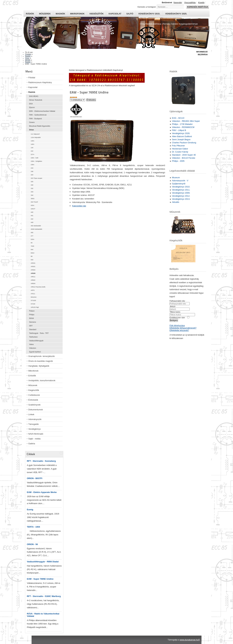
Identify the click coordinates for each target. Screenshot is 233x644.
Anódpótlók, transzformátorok (42, 380)
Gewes (32, 122)
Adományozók (35, 419)
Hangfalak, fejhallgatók (39, 366)
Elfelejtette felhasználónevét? (183, 328)
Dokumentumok (36, 410)
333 (32, 192)
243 (32, 168)
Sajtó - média (34, 439)
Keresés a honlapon (147, 7)
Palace (32, 311)
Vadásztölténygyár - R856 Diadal (43, 562)
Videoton (33, 348)
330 (32, 185)
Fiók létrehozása (177, 325)
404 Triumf (34, 202)
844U (33, 253)
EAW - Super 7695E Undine (40, 579)
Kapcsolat (115, 14)
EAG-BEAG (34, 96)
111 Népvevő (35, 134)
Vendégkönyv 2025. (176, 14)
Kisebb (201, 3)
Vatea (31, 344)
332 (32, 188)
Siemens (33, 322)
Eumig (30, 510)
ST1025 (33, 300)
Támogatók (33, 424)
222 (32, 151)
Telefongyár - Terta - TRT (39, 333)
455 (32, 233)
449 (32, 222)
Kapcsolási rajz (79, 206)
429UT (33, 209)
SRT (31, 326)
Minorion (34, 297)
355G (33, 199)
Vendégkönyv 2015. (149, 14)
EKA (31, 104)
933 (32, 260)
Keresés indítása (198, 7)
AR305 (33, 273)
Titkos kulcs (175, 312)
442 (32, 219)
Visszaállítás (190, 3)
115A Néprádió (36, 137)
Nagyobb (178, 3)
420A (33, 205)
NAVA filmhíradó (36, 434)
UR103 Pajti (35, 307)
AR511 (33, 277)
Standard (33, 329)
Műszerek (45, 14)
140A (33, 144)
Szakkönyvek (34, 405)
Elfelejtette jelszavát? (179, 330)
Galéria (32, 444)
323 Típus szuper (36, 178)
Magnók (60, 14)
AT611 (33, 294)
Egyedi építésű (35, 352)
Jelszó (172, 306)
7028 (32, 246)
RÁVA (31, 318)
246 (32, 171)
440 (32, 212)
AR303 (33, 270)
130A (33, 141)
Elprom (32, 107)
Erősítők (32, 376)
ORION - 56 (32, 544)
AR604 (33, 284)
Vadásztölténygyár (36, 341)
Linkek (31, 414)
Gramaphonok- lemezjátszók (42, 356)
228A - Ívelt (34, 158)
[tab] (62, 453)
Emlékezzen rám (177, 318)
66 (32, 243)
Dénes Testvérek (36, 100)
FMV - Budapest (36, 119)
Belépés (174, 320)
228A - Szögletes (36, 161)
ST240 (33, 304)
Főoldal (32, 78)
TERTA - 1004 (33, 527)
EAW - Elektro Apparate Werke (42, 492)
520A (33, 239)
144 (32, 148)
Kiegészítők (97, 14)
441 (32, 216)
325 (32, 182)
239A (33, 165)
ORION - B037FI (35, 478)
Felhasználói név (177, 301)
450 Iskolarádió (36, 226)
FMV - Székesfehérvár (38, 115)
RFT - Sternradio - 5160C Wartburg (44, 596)
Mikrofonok (77, 14)
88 (32, 256)
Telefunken (33, 337)
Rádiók (30, 14)
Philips (32, 315)
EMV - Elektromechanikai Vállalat (42, 111)
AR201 (33, 263)
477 (32, 236)
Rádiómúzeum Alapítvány (40, 82)
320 (32, 175)
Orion (31, 130)
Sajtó (130, 14)
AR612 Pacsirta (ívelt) (38, 287)
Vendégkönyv (35, 429)
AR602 (33, 280)
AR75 (33, 290)
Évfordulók (33, 400)
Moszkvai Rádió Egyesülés (40, 126)
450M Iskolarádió (36, 229)
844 (32, 250)
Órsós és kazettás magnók (41, 361)
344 (32, 195)
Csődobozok (34, 395)
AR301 (33, 267)
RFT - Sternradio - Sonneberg (41, 461)
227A (33, 154)
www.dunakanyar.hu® (190, 640)
